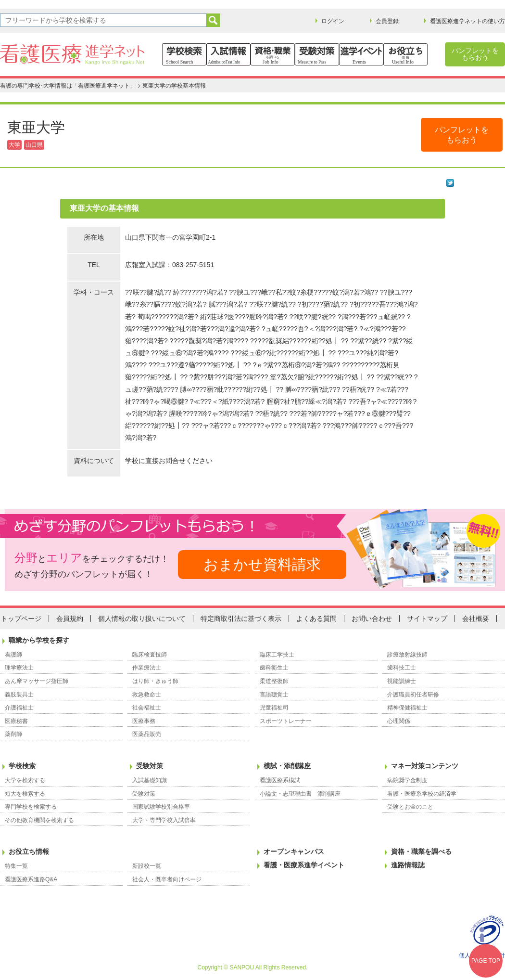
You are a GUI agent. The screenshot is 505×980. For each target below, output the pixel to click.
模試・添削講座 (287, 766)
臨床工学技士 (277, 655)
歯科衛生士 (274, 668)
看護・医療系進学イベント (304, 865)
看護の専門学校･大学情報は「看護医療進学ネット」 (68, 86)
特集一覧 (16, 866)
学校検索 (22, 766)
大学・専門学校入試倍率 (164, 820)
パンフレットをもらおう (475, 54)
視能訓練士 (402, 681)
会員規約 (70, 619)
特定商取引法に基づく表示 (241, 619)
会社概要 (476, 619)
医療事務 (144, 721)
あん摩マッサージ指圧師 (37, 681)
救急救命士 (147, 695)
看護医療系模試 (280, 780)
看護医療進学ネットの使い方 (467, 21)
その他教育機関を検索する (39, 820)
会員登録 (387, 21)
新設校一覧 (147, 866)
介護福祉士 (19, 708)
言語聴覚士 (274, 695)
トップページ (21, 619)
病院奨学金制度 (407, 780)
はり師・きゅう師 (155, 681)
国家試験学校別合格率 (161, 807)
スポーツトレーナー (286, 721)
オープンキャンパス (294, 851)
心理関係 (399, 721)
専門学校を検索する (31, 807)
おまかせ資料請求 (262, 564)
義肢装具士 (19, 695)
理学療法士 (19, 668)
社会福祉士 (147, 708)
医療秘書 (16, 721)
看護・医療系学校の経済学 (422, 794)
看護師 (13, 655)
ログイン (333, 21)
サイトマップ (427, 619)
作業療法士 (147, 668)
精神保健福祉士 (407, 708)
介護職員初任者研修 (413, 695)
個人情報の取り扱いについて (142, 619)
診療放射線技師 (407, 655)
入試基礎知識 (150, 780)
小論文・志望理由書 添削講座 (300, 794)
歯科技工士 (402, 668)
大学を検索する (25, 780)
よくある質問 (316, 619)
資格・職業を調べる (421, 851)
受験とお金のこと (410, 807)
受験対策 (150, 766)
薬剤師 (13, 734)
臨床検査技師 (150, 655)
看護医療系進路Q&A (31, 879)
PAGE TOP (486, 961)
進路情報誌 (408, 865)
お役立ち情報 (29, 851)
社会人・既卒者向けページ (167, 879)
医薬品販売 (147, 734)
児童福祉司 (274, 708)
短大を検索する (25, 794)
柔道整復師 (274, 681)
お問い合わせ (372, 619)
